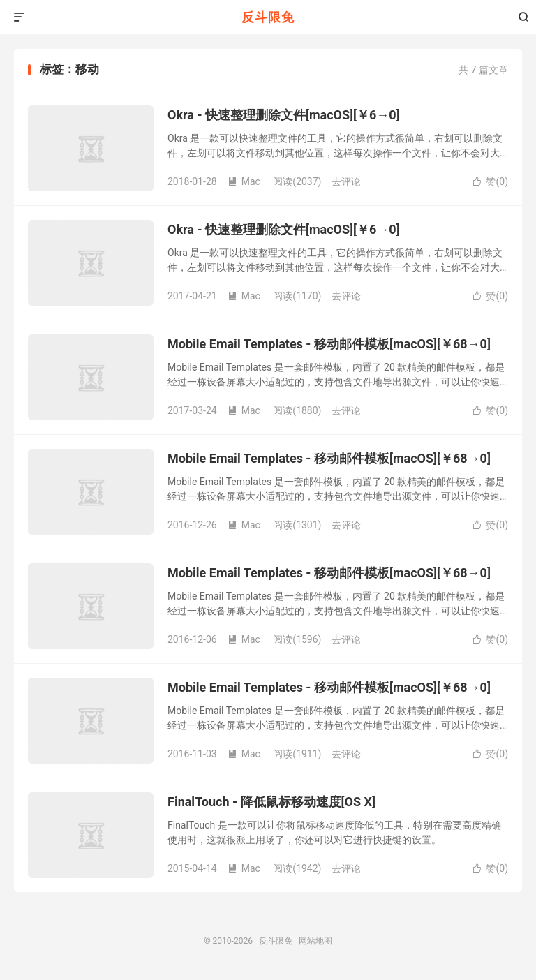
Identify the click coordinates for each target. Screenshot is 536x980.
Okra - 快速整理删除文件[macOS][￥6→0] (284, 115)
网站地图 (315, 941)
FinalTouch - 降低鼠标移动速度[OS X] (271, 802)
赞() (490, 181)
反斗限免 (268, 17)
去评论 (346, 181)
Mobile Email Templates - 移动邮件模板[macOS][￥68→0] (329, 344)
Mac (244, 181)
